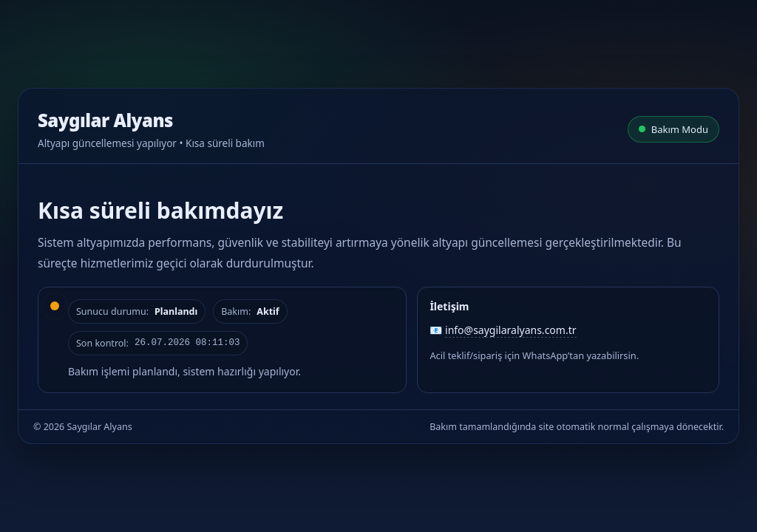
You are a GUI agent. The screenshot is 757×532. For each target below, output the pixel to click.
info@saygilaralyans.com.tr (510, 330)
